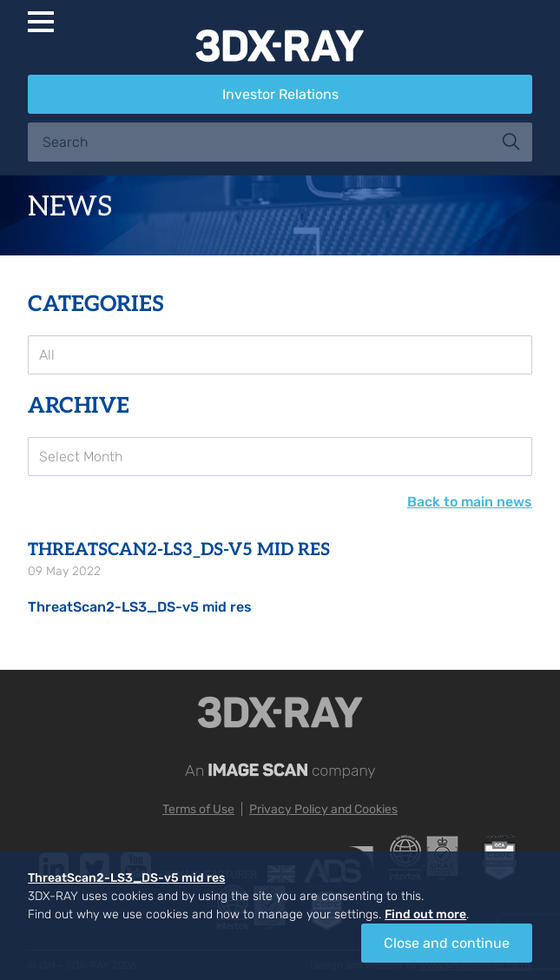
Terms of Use (198, 809)
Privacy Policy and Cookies (323, 809)
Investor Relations (280, 94)
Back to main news (470, 502)
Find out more (425, 914)
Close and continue (447, 943)
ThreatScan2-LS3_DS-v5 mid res (140, 607)
